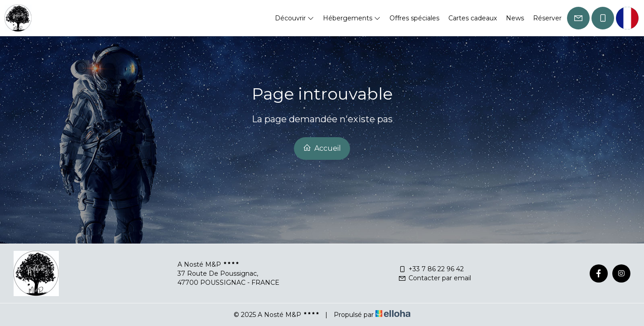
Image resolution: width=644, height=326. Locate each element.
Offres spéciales (414, 18)
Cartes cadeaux (473, 18)
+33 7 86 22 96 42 (431, 269)
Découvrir (294, 18)
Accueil (322, 148)
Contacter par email (435, 278)
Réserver (547, 18)
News (515, 18)
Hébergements (352, 18)
